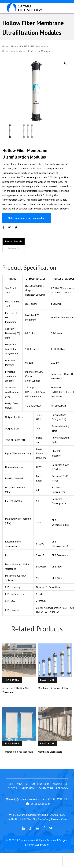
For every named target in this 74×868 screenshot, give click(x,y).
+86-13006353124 (40, 809)
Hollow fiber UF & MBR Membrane (28, 46)
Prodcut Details (14, 247)
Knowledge (60, 789)
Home (5, 46)
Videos (13, 794)
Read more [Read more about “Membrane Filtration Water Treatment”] (12, 685)
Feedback (62, 794)
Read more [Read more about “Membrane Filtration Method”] (48, 685)
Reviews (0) (14, 254)
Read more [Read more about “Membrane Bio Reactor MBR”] (12, 749)
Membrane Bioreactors (50, 757)
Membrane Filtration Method (53, 693)
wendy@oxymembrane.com (24, 805)
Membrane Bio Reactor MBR (18, 757)
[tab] (14, 247)
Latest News (28, 794)
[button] (65, 63)
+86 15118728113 (56, 805)
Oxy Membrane (27, 846)
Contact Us (46, 794)
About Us (23, 789)
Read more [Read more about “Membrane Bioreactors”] (48, 749)
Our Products (40, 789)
